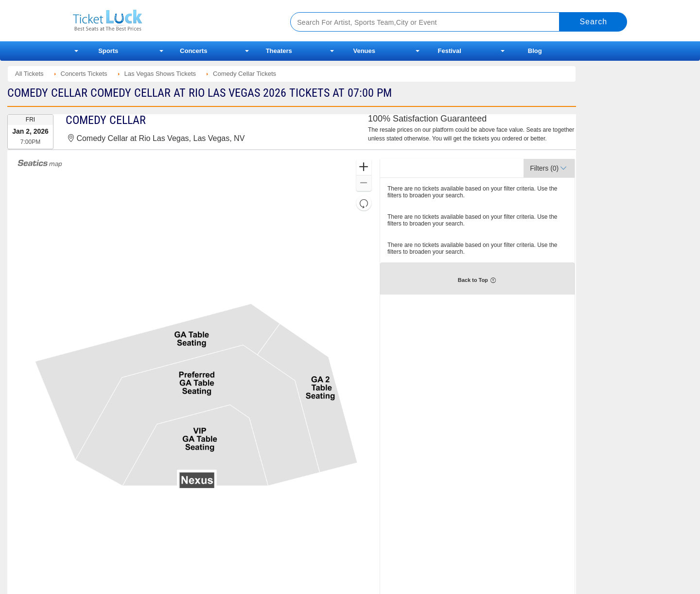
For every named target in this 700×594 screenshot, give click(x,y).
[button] (364, 167)
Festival (450, 51)
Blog (535, 51)
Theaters (279, 51)
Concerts (193, 51)
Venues (364, 51)
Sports (108, 51)
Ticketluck (170, 21)
